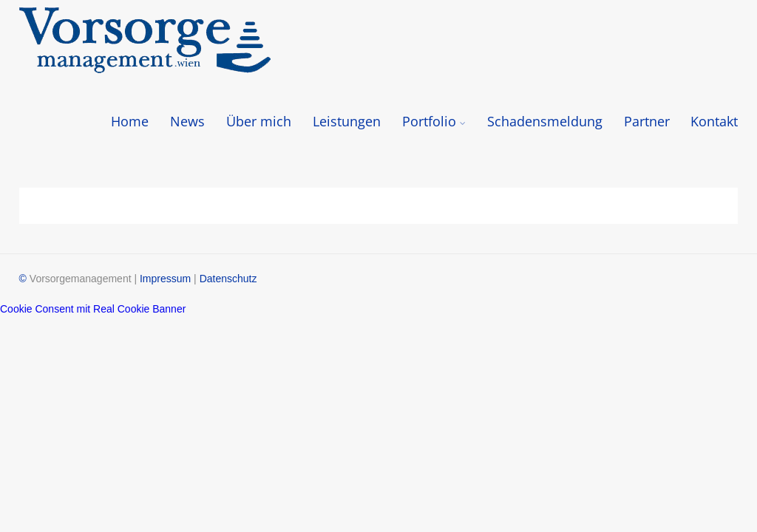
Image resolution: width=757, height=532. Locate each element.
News (187, 121)
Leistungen (347, 121)
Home (130, 121)
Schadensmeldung (545, 121)
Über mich (259, 121)
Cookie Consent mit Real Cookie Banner (93, 309)
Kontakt (714, 121)
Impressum (165, 279)
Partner (647, 121)
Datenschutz (228, 279)
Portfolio (434, 121)
